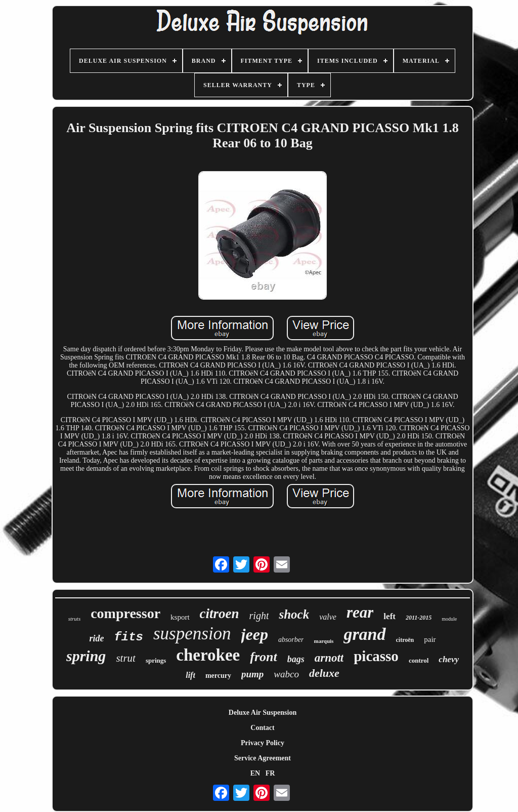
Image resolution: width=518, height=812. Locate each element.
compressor (125, 613)
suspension (192, 634)
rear (360, 612)
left (390, 616)
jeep (255, 634)
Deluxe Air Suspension (263, 713)
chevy (449, 659)
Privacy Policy (263, 743)
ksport (180, 617)
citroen (220, 614)
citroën (405, 640)
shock (294, 614)
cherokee (208, 655)
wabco (286, 674)
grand (364, 634)
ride (96, 638)
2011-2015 (419, 618)
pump (252, 674)
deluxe (324, 673)
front (263, 657)
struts (74, 619)
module (449, 619)
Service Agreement (263, 758)
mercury (218, 676)
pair (430, 639)
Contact (262, 728)
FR (270, 773)
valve (328, 617)
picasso (376, 656)
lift (190, 675)
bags (296, 659)
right (259, 616)
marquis (323, 641)
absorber (291, 640)
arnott (329, 658)
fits (128, 637)
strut (126, 658)
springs (156, 660)
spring (86, 656)
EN (255, 773)
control (419, 660)
